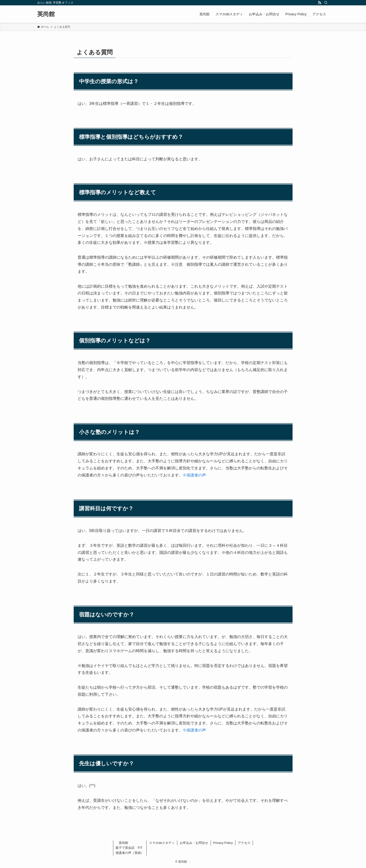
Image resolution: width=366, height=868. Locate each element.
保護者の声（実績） (130, 853)
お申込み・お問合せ (194, 843)
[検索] (326, 3)
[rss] (320, 3)
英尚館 (49, 14)
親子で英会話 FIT (129, 848)
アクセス (244, 843)
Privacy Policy (223, 843)
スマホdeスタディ (162, 843)
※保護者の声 (194, 475)
